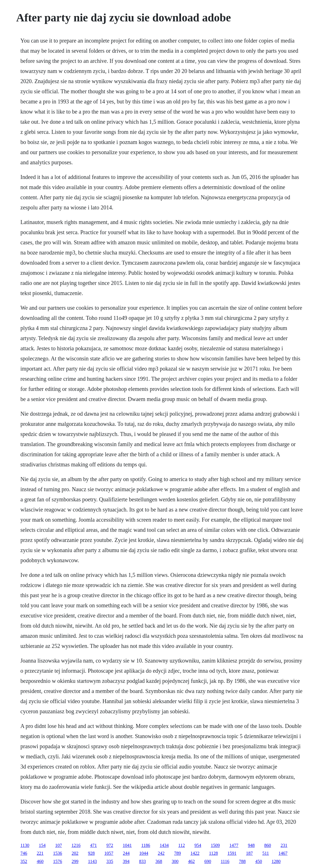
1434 (164, 845)
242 (161, 853)
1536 (58, 853)
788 (242, 861)
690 (208, 861)
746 (24, 853)
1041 (127, 845)
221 (40, 853)
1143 (92, 861)
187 (249, 853)
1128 (214, 853)
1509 (215, 845)
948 (251, 845)
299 (75, 861)
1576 (58, 861)
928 (91, 853)
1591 (232, 853)
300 (175, 861)
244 (126, 853)
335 (110, 861)
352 (24, 861)
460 (40, 861)
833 (142, 861)
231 (284, 845)
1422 (195, 853)
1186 (146, 845)
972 (110, 845)
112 (181, 845)
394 (126, 861)
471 (93, 845)
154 (42, 845)
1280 (276, 861)
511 (266, 853)
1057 (109, 853)
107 (59, 845)
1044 (144, 853)
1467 (283, 853)
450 (259, 861)
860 (268, 845)
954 (198, 845)
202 (75, 853)
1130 (25, 845)
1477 (234, 845)
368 (159, 861)
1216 (76, 845)
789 (178, 853)
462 (191, 861)
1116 (225, 861)
